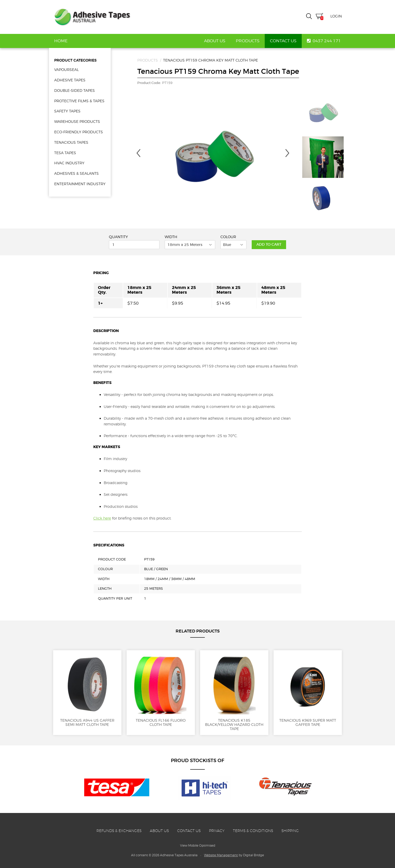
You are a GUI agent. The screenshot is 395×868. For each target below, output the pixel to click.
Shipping (290, 831)
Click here (102, 518)
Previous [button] (138, 153)
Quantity (118, 237)
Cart (319, 17)
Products (248, 41)
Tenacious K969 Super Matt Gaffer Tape (308, 691)
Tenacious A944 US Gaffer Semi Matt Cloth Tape (87, 691)
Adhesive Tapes (92, 17)
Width (171, 237)
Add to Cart (269, 245)
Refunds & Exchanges (119, 831)
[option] (213, 157)
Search (309, 16)
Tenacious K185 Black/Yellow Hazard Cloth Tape (234, 692)
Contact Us (283, 41)
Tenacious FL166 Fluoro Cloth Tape (161, 691)
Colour (228, 237)
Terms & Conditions (253, 831)
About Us (215, 41)
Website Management (221, 855)
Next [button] (287, 153)
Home (61, 41)
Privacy (217, 831)
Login (336, 16)
